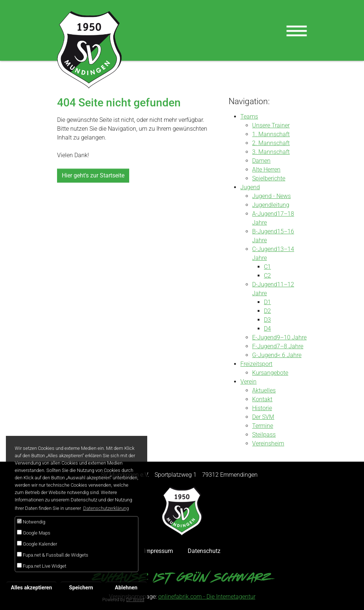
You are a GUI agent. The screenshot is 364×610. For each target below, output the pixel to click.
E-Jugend (264, 337)
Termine (263, 426)
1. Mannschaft (271, 134)
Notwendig (31, 522)
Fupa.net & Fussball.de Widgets (53, 555)
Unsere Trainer (271, 125)
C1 (267, 267)
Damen (261, 161)
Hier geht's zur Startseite (93, 175)
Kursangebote (270, 373)
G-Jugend (265, 355)
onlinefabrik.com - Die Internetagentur (207, 597)
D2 (267, 311)
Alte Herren (266, 170)
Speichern (81, 588)
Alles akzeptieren (32, 588)
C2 (267, 276)
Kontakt (262, 399)
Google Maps (34, 533)
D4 (267, 329)
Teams (249, 117)
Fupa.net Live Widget (42, 566)
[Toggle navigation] (297, 31)
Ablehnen (126, 588)
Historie (262, 408)
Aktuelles (264, 390)
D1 (267, 302)
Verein (248, 382)
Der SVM (263, 417)
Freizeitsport (256, 364)
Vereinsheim (268, 443)
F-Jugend (264, 346)
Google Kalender (37, 544)
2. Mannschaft (271, 143)
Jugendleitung (271, 205)
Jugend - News (271, 196)
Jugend (250, 187)
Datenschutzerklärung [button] (106, 508)
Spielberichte (269, 178)
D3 (267, 320)
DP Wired (135, 600)
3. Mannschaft (271, 152)
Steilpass (264, 435)
